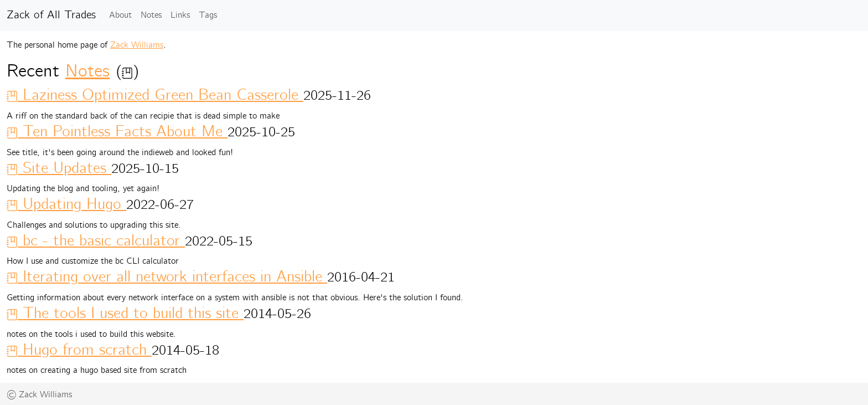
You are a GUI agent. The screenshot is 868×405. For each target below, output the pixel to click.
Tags (208, 15)
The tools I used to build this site (125, 314)
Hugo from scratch (79, 350)
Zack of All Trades (51, 15)
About (120, 15)
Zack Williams (137, 45)
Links (180, 15)
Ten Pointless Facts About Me (117, 132)
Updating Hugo (66, 204)
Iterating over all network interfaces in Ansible (167, 277)
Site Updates (59, 168)
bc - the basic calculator (96, 241)
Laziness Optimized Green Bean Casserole (155, 95)
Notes (151, 15)
